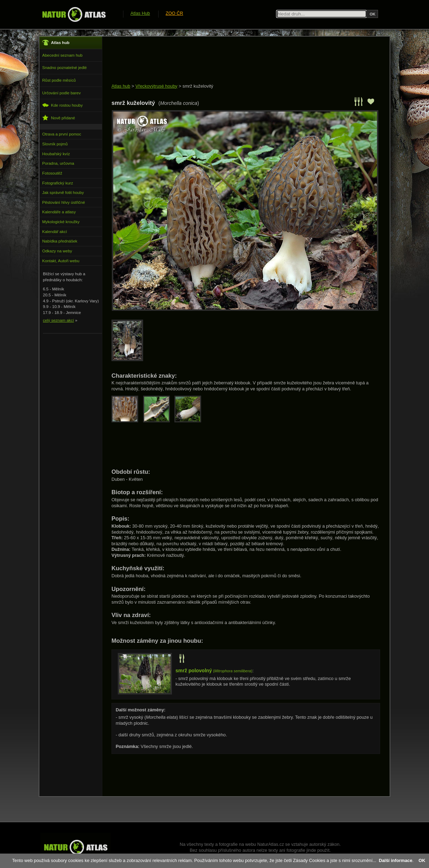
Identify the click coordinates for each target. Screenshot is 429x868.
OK (422, 860)
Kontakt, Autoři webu (61, 261)
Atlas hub (121, 86)
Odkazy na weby (57, 251)
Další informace (395, 860)
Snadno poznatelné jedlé (65, 68)
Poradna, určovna (58, 163)
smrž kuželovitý (198, 86)
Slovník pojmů (55, 144)
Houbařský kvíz (56, 154)
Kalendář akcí (55, 232)
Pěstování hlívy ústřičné (64, 202)
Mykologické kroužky (61, 222)
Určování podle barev (61, 93)
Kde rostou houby (62, 105)
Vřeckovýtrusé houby (156, 86)
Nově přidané (59, 118)
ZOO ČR (174, 13)
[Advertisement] (239, 61)
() (214, 671)
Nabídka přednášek (60, 241)
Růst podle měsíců (59, 80)
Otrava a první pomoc (62, 134)
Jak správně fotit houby (63, 193)
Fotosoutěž (52, 173)
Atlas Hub (140, 13)
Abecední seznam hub (62, 55)
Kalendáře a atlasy (59, 212)
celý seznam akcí (58, 320)
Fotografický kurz (58, 183)
